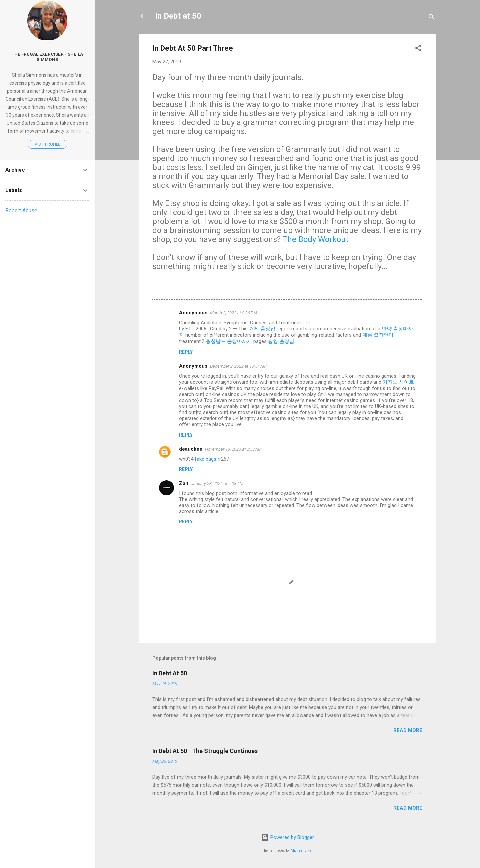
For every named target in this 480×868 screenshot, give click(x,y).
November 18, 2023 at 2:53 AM (233, 449)
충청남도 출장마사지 (229, 341)
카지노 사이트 (398, 382)
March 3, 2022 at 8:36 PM (233, 313)
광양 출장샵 (281, 341)
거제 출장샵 (262, 329)
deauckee (191, 449)
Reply (186, 352)
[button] (418, 49)
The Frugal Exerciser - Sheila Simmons (47, 57)
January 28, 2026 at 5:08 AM (217, 483)
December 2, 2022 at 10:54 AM (238, 366)
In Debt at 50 (178, 16)
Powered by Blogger (287, 837)
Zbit (184, 483)
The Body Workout (315, 239)
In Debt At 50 (170, 673)
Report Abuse (21, 211)
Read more (408, 730)
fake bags (205, 459)
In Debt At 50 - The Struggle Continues (205, 751)
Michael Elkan (302, 850)
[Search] (432, 18)
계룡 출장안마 (378, 335)
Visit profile (47, 144)
